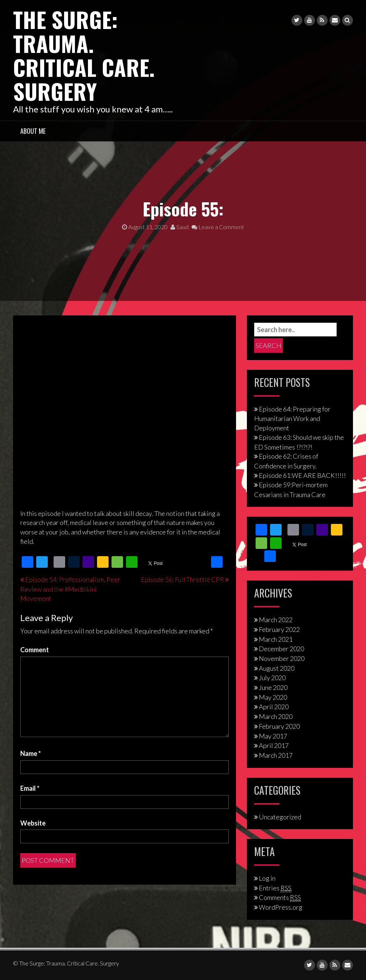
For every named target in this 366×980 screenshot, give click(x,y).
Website (33, 823)
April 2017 (274, 745)
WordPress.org (281, 907)
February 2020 (279, 726)
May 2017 (273, 736)
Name (31, 753)
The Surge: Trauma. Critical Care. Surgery (84, 55)
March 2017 (276, 755)
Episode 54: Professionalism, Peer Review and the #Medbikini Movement (70, 589)
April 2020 (274, 707)
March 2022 (276, 620)
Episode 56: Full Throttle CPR (182, 579)
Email (30, 788)
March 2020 (276, 716)
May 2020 (273, 697)
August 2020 (277, 668)
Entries (275, 888)
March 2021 (276, 639)
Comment (35, 650)
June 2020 (273, 687)
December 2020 (281, 649)
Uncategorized (280, 817)
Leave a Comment (218, 227)
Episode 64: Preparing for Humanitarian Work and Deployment (292, 418)
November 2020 (282, 658)
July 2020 (272, 678)
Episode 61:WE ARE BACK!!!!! (302, 475)
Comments (280, 897)
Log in (267, 878)
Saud (180, 227)
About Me (33, 131)
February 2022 (279, 629)
